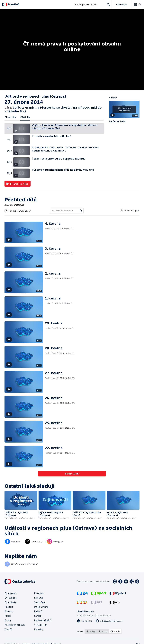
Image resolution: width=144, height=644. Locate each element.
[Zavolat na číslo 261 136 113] (85, 621)
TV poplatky (10, 602)
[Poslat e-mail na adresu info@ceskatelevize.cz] (109, 621)
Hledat (108, 6)
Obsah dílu (10, 117)
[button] (23, 128)
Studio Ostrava (41, 607)
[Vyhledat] (81, 211)
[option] (91, 631)
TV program (10, 593)
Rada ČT (38, 611)
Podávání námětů (43, 620)
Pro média (39, 593)
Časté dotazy (40, 625)
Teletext (9, 607)
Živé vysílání (10, 598)
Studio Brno (40, 602)
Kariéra (38, 616)
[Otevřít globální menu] (138, 5)
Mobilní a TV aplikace (15, 625)
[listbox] (103, 631)
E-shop (8, 620)
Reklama (38, 598)
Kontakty (39, 629)
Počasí (8, 616)
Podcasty (9, 611)
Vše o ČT (9, 629)
